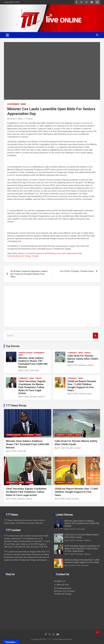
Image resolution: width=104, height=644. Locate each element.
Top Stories (13, 346)
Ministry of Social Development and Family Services (40, 253)
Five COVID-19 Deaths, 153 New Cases (77, 271)
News (23, 104)
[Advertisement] (52, 306)
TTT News (28, 119)
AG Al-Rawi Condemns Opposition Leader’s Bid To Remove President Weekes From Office (29, 274)
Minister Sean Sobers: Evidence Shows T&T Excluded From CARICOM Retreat (33, 362)
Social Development (15, 256)
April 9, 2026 (24, 370)
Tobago (28, 256)
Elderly (15, 253)
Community (72, 353)
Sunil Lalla (34, 370)
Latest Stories (64, 515)
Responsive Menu (97, 2)
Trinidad (35, 256)
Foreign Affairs (25, 353)
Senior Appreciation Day (72, 253)
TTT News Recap (16, 405)
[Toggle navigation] (7, 35)
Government (14, 104)
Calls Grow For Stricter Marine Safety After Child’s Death (83, 359)
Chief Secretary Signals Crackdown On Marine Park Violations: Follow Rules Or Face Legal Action (32, 387)
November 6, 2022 (15, 119)
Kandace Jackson (86, 365)
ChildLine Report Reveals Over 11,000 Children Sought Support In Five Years (82, 386)
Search (95, 336)
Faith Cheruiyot (85, 394)
